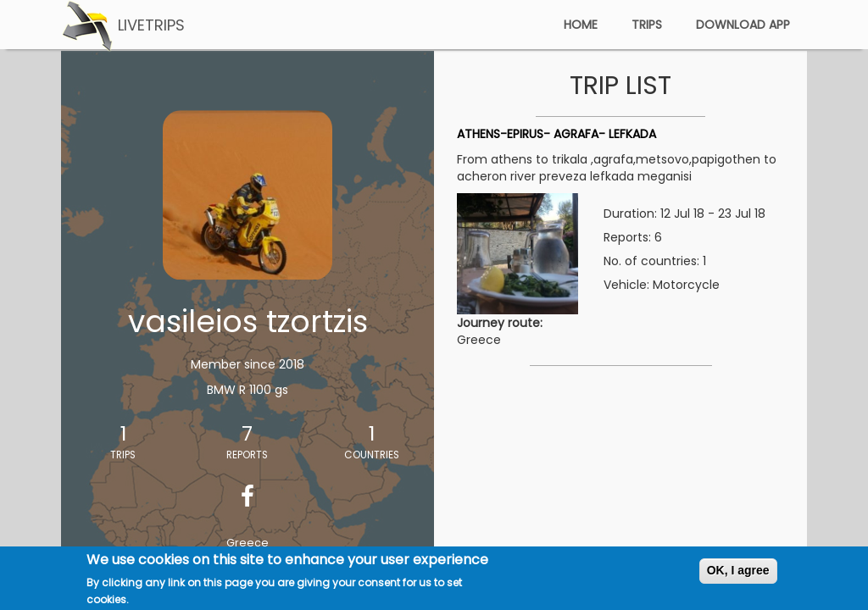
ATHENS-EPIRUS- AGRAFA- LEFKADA (556, 134)
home (581, 25)
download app (743, 25)
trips (647, 25)
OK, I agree (738, 574)
